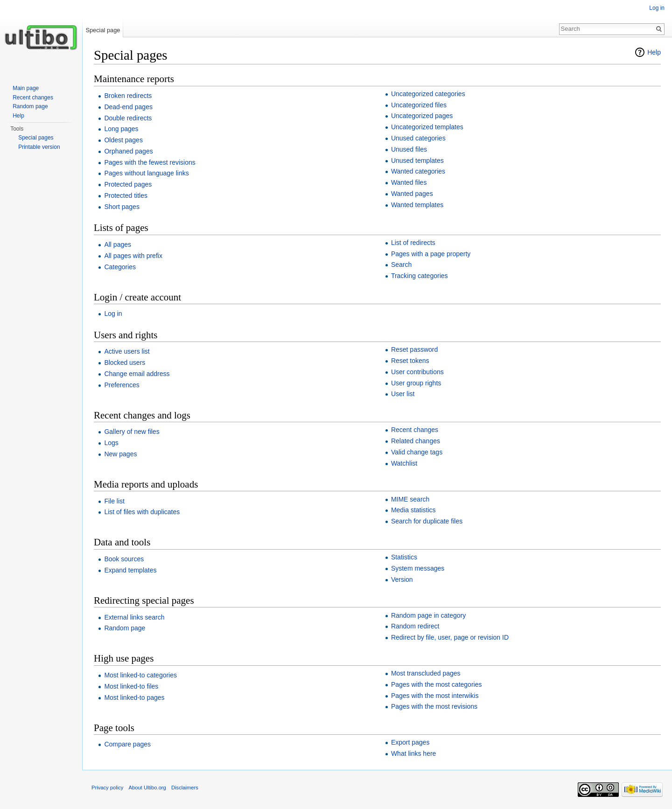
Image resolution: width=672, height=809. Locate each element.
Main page (26, 88)
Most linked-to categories (140, 675)
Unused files (409, 149)
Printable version (39, 147)
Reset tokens (410, 361)
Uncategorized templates (427, 127)
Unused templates (417, 160)
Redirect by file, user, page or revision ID (450, 637)
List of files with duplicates (142, 512)
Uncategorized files (419, 105)
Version (402, 579)
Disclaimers (185, 788)
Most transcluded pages (426, 673)
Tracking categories (420, 276)
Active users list (127, 351)
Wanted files (409, 182)
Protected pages (128, 184)
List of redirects (413, 243)
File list (114, 501)
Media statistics (413, 510)
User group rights (416, 383)
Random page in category (428, 615)
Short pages (122, 207)
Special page (103, 30)
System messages (418, 568)
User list (403, 394)
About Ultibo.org (147, 788)
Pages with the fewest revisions (150, 162)
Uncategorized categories (428, 94)
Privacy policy (107, 788)
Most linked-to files (131, 686)
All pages (118, 244)
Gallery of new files (132, 432)
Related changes (416, 441)
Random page (125, 628)
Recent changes (415, 430)
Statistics (404, 557)
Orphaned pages (128, 151)
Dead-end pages (128, 107)
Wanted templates (417, 205)
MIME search (410, 499)
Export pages (410, 742)
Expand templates (130, 570)
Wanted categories (418, 171)
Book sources (124, 559)
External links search (134, 617)
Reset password (414, 349)
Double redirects (128, 118)
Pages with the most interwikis (435, 696)
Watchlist (404, 463)
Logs (111, 443)
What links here (413, 753)
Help (654, 52)
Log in (113, 314)
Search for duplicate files (427, 521)
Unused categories (418, 138)
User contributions (417, 372)
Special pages (36, 138)
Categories (120, 267)
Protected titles (126, 195)
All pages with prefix (133, 256)
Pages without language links (146, 173)
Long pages (121, 129)
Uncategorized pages (422, 116)
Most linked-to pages (134, 697)
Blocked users (125, 363)
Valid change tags (417, 452)
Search (401, 265)
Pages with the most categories (437, 684)
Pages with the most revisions (434, 706)
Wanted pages (412, 194)
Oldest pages (123, 140)
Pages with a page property (431, 254)
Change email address (137, 374)
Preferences (122, 385)
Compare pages (127, 744)
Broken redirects (128, 96)
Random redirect (415, 626)
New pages (120, 454)
